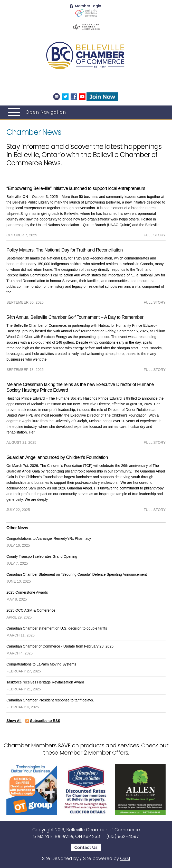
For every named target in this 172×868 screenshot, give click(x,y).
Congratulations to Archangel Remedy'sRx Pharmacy (49, 538)
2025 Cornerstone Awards (27, 592)
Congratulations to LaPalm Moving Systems (41, 664)
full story (155, 235)
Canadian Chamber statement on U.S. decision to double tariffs (57, 628)
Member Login (85, 6)
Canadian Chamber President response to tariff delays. (50, 700)
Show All (14, 721)
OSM (125, 859)
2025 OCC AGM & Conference (31, 610)
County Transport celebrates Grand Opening (42, 556)
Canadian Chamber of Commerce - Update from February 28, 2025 (60, 646)
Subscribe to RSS (45, 721)
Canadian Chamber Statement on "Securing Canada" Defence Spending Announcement (77, 574)
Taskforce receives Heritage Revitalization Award (45, 682)
